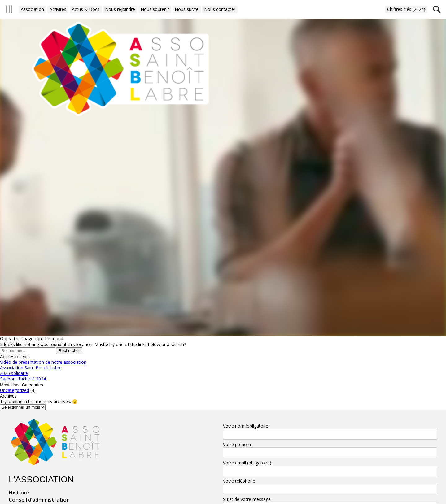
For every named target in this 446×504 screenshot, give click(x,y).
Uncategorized (15, 390)
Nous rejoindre (120, 9)
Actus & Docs (86, 9)
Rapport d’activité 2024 (23, 379)
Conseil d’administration (39, 500)
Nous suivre (187, 9)
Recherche (437, 9)
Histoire (19, 492)
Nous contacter (220, 9)
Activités (58, 9)
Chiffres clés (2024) (406, 9)
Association (32, 9)
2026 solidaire (14, 373)
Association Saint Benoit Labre (31, 368)
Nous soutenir (155, 9)
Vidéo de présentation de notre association (43, 362)
